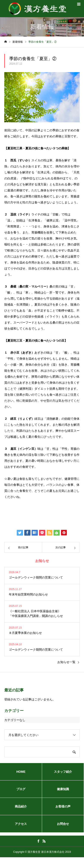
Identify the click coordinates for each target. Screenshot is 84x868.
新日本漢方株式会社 (53, 852)
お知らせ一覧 (66, 662)
